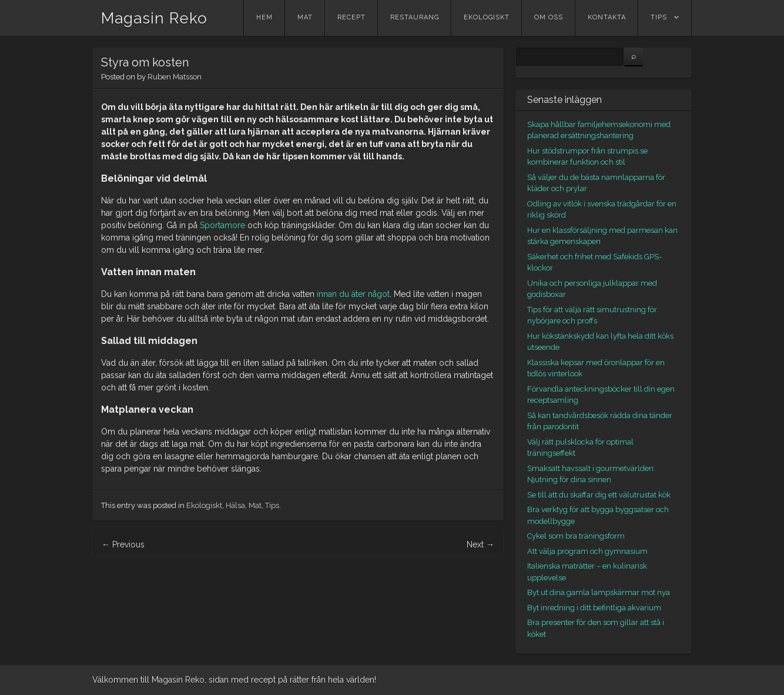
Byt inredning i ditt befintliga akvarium (594, 608)
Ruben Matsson (175, 77)
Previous (123, 544)
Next (480, 544)
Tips (659, 17)
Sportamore (222, 225)
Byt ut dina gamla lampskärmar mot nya (599, 592)
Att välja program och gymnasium (587, 551)
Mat (305, 17)
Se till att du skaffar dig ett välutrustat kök (599, 495)
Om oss (549, 17)
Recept (351, 17)
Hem (264, 17)
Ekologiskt (487, 17)
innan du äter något (353, 294)
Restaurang (415, 17)
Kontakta (607, 17)
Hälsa (235, 505)
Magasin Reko (154, 18)
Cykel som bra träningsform (576, 536)
